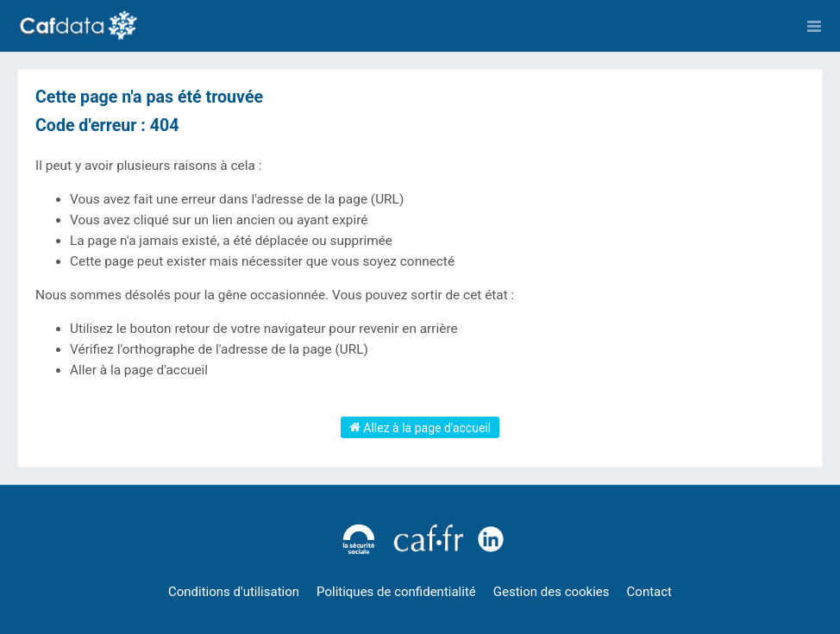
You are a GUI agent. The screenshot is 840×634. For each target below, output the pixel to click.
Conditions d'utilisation (234, 592)
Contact (649, 592)
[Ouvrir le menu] (814, 26)
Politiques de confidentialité (396, 592)
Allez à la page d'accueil (420, 427)
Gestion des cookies (552, 592)
